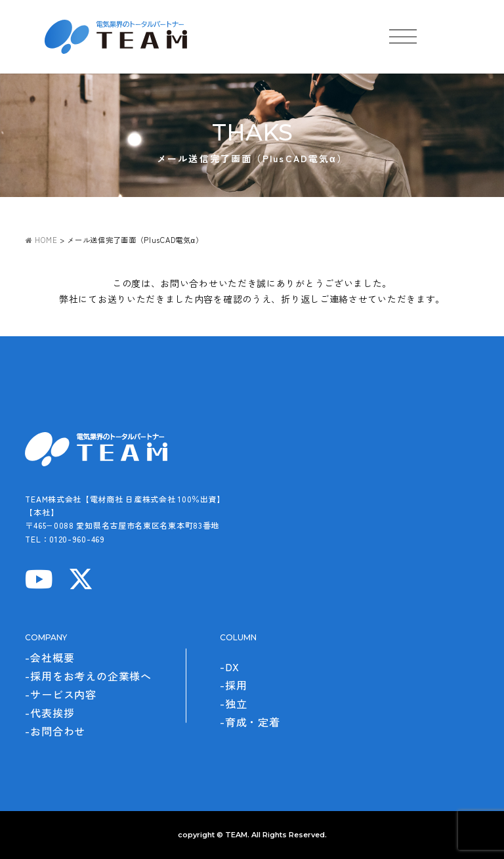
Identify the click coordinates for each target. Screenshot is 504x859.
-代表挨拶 (50, 713)
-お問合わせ (55, 731)
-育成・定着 (250, 722)
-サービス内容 (61, 694)
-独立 (233, 703)
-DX (229, 667)
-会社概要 (50, 657)
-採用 (233, 685)
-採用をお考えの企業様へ (88, 676)
